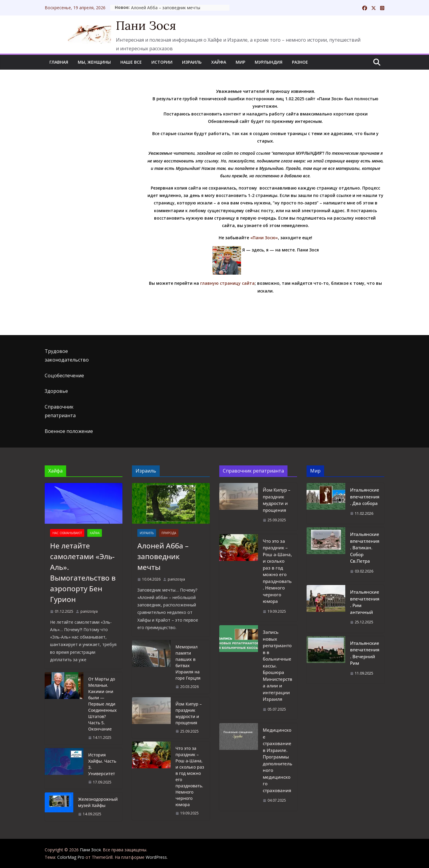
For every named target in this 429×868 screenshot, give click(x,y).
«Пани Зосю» (264, 238)
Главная (59, 62)
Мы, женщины (94, 62)
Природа (169, 533)
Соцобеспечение (64, 376)
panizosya (89, 611)
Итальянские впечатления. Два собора (365, 496)
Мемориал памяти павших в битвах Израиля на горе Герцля (188, 662)
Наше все (131, 62)
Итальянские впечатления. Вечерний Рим (365, 653)
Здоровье (56, 391)
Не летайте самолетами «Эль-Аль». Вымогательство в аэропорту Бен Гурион (83, 572)
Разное (300, 62)
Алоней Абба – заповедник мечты (199, 8)
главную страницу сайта (227, 283)
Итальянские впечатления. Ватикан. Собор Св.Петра (365, 548)
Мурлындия (269, 62)
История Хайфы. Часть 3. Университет (102, 764)
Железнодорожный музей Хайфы (98, 802)
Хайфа (219, 62)
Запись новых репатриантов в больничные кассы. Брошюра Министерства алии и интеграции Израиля (278, 666)
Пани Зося (146, 25)
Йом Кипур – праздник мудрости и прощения (189, 713)
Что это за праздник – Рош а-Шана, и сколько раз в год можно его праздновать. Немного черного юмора (190, 776)
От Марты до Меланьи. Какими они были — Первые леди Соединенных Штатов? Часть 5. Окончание (102, 704)
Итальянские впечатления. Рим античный (365, 602)
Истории (162, 62)
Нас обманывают (67, 533)
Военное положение (69, 431)
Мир (240, 62)
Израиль (192, 62)
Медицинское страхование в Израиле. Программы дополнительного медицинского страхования (278, 760)
